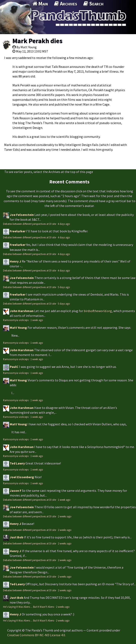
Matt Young (18, 328)
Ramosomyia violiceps (16, 320)
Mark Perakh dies (37, 41)
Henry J (15, 261)
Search (93, 4)
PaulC (14, 367)
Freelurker (18, 231)
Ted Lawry (17, 463)
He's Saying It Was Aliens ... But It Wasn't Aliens (29, 607)
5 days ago (64, 287)
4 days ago (64, 224)
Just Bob (16, 537)
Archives (66, 4)
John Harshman (22, 311)
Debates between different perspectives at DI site (30, 224)
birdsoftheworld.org (98, 311)
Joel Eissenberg (22, 477)
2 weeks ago (65, 516)
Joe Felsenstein (22, 215)
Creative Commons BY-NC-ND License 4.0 (36, 635)
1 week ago (37, 320)
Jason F (16, 491)
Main (40, 4)
